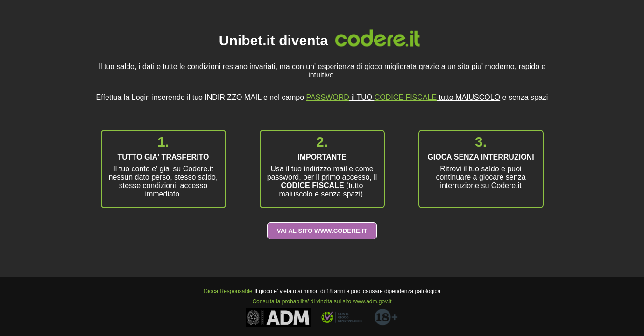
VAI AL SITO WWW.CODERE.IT (322, 231)
